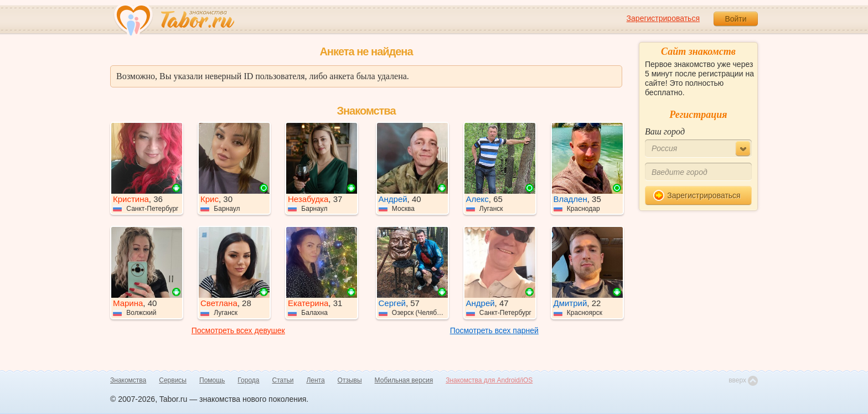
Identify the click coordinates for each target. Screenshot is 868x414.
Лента (315, 380)
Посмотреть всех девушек (238, 330)
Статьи (283, 380)
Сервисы (173, 380)
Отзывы (350, 380)
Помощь (212, 380)
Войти (735, 19)
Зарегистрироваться (663, 18)
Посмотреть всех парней (494, 330)
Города (248, 380)
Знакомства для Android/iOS (489, 380)
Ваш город (665, 131)
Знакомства (128, 380)
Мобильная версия (404, 380)
